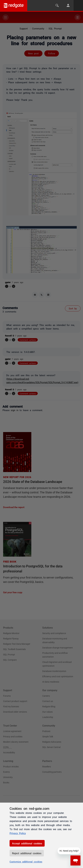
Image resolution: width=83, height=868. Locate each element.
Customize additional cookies (26, 862)
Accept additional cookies (27, 843)
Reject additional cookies (27, 853)
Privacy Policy (18, 833)
